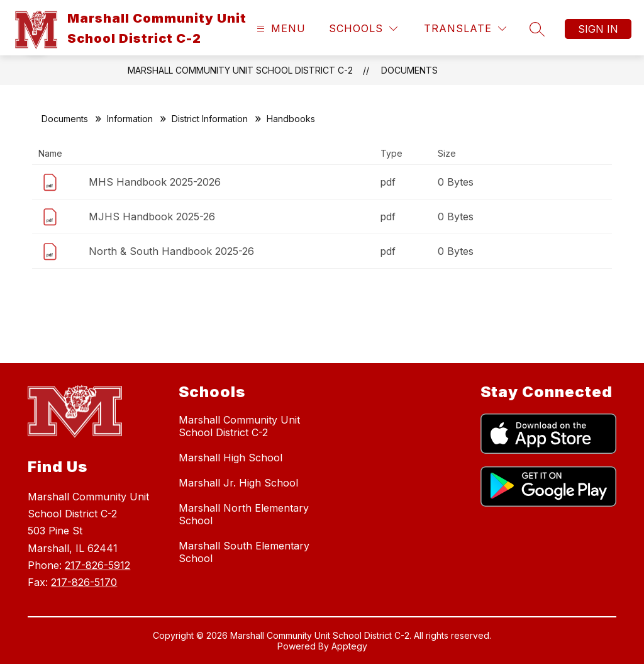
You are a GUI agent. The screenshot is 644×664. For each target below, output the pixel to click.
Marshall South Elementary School (244, 552)
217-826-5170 (84, 582)
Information (130, 119)
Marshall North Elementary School (244, 514)
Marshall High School (230, 458)
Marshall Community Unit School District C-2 (240, 70)
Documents (409, 70)
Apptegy (349, 646)
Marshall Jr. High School (238, 483)
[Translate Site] (465, 29)
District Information (210, 119)
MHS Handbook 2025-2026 (155, 182)
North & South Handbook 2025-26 (171, 251)
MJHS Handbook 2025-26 (152, 217)
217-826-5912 (97, 565)
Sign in (598, 29)
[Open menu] (280, 29)
